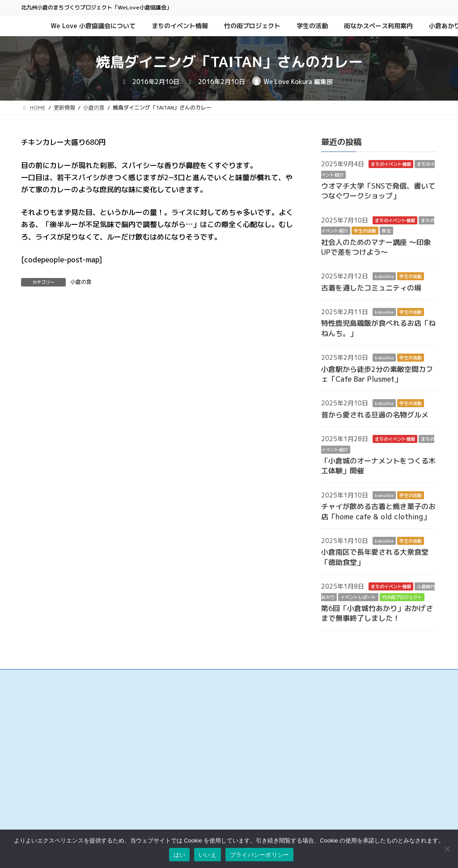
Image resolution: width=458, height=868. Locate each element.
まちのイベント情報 (391, 164)
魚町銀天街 (178, 740)
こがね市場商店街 (186, 786)
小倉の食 (81, 282)
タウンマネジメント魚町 (194, 776)
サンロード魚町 (183, 767)
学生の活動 (365, 231)
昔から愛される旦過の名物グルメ (375, 415)
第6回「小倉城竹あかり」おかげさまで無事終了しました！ (377, 613)
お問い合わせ (323, 724)
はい (180, 855)
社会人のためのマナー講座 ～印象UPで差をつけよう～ (376, 247)
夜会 (386, 231)
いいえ (208, 855)
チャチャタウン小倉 (188, 813)
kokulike (384, 277)
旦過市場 (175, 749)
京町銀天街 (178, 758)
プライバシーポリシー (334, 743)
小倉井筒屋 (178, 794)
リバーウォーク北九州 (191, 804)
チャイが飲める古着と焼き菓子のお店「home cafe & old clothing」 (378, 512)
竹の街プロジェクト (402, 597)
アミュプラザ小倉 (186, 822)
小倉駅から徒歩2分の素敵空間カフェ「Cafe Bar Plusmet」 (377, 374)
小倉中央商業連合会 (188, 731)
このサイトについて (331, 733)
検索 (410, 698)
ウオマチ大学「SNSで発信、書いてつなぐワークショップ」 (378, 191)
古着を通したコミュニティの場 (371, 288)
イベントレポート (358, 597)
